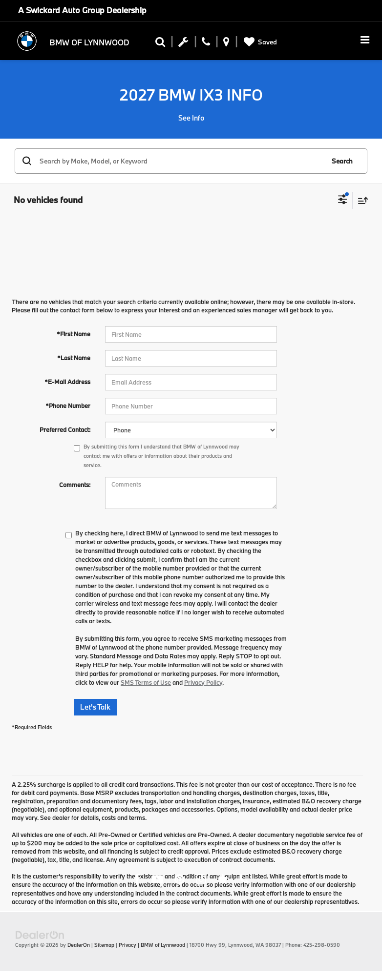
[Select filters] (343, 201)
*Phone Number (68, 406)
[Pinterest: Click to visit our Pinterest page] (180, 880)
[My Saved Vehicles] (259, 42)
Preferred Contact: (65, 429)
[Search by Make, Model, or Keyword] (180, 161)
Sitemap (104, 945)
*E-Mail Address (67, 382)
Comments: (75, 485)
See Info (191, 118)
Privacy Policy (203, 682)
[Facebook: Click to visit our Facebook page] (137, 880)
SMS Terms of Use (146, 682)
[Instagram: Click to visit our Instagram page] (201, 880)
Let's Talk (95, 707)
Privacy (127, 945)
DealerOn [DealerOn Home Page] (79, 945)
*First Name (74, 334)
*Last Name (74, 358)
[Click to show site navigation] (365, 41)
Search (342, 161)
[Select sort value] (361, 200)
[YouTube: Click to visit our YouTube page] (157, 880)
